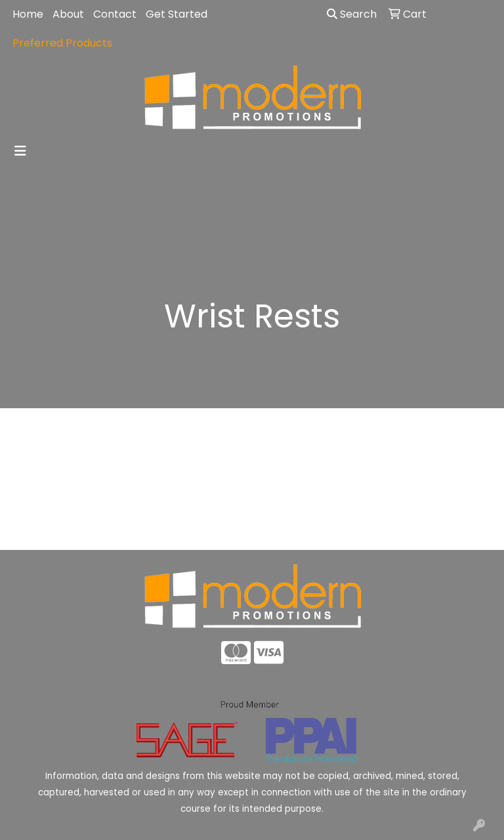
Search (352, 14)
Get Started (177, 14)
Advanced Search (441, 530)
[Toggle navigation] (20, 151)
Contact (115, 14)
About (68, 14)
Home (28, 14)
